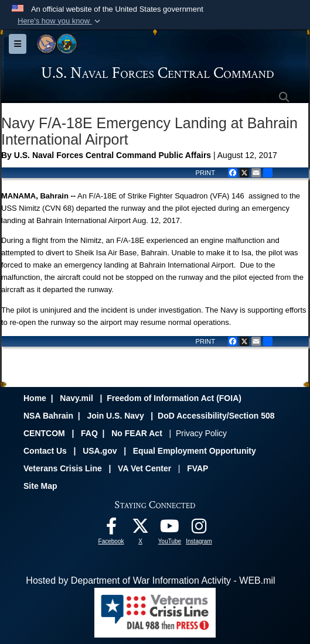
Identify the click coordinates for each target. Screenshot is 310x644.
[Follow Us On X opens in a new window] (141, 529)
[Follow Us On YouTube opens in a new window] (170, 529)
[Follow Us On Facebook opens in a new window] (111, 529)
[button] (60, 21)
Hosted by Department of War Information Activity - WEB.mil (150, 580)
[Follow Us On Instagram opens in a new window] (199, 529)
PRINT (205, 173)
